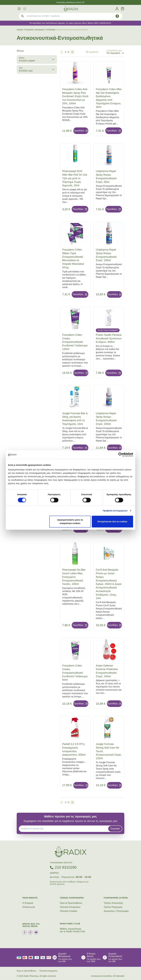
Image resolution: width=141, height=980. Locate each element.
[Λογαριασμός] (117, 9)
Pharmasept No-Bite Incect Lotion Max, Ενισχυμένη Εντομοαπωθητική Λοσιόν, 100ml (74, 577)
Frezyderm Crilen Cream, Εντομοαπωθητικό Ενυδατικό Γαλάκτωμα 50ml (75, 673)
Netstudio (119, 976)
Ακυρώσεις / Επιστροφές (116, 911)
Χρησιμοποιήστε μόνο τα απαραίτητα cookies (70, 521)
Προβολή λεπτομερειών (115, 511)
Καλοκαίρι (51, 30)
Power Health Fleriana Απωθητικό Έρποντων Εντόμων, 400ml (109, 338)
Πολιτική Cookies (69, 911)
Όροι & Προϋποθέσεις (71, 903)
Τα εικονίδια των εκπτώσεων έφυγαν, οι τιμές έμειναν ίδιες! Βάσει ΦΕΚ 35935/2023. (70, 23)
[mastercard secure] (49, 958)
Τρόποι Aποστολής (113, 903)
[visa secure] (43, 958)
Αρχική (20, 30)
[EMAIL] (64, 829)
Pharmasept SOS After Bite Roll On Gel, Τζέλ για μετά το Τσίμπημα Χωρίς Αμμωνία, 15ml (75, 178)
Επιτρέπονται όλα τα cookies (112, 521)
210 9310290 (66, 867)
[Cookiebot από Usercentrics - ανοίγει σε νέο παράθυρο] (120, 455)
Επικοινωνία (29, 907)
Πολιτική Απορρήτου (70, 907)
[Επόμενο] (72, 52)
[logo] (71, 9)
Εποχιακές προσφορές (35, 30)
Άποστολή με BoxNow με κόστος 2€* (71, 2)
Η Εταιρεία (28, 903)
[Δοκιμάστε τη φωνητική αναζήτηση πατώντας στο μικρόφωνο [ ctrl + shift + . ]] (117, 16)
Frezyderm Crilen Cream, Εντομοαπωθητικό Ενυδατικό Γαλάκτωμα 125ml (75, 342)
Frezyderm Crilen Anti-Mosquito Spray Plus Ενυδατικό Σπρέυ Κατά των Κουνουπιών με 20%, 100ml (75, 96)
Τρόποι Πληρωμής (113, 907)
